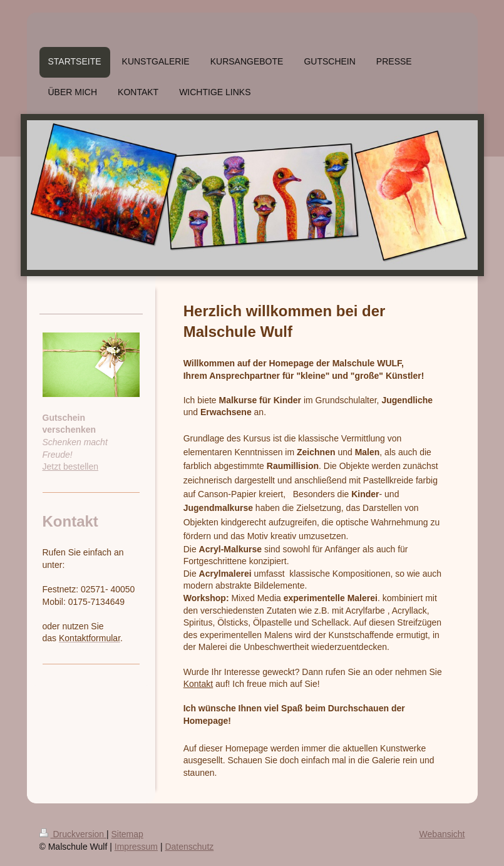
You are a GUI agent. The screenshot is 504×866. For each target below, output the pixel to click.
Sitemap (127, 834)
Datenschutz (189, 847)
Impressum (136, 847)
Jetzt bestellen (71, 467)
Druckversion (73, 834)
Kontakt (198, 684)
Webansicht (442, 834)
